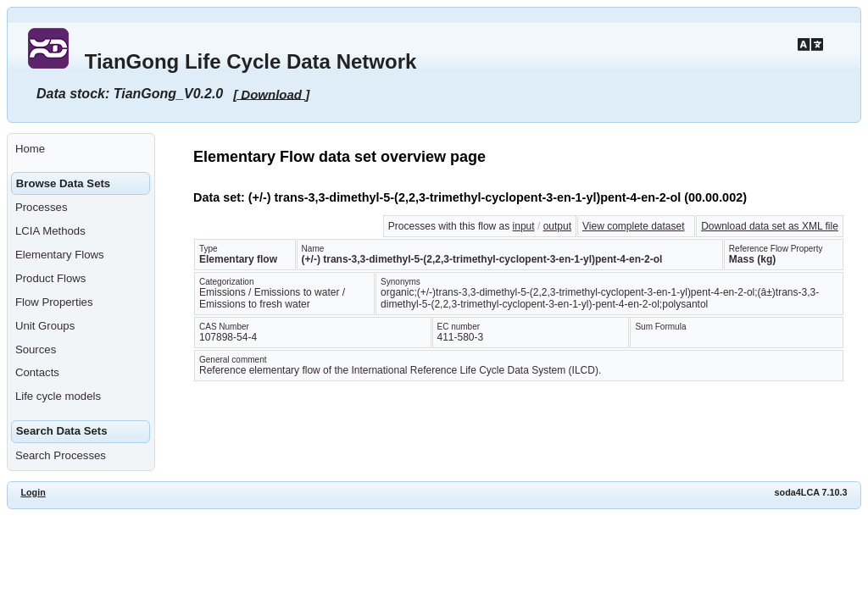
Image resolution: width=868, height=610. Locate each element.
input (524, 226)
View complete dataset (634, 226)
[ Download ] (271, 94)
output (557, 226)
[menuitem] (81, 149)
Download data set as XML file (770, 226)
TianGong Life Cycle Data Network (251, 61)
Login (33, 492)
